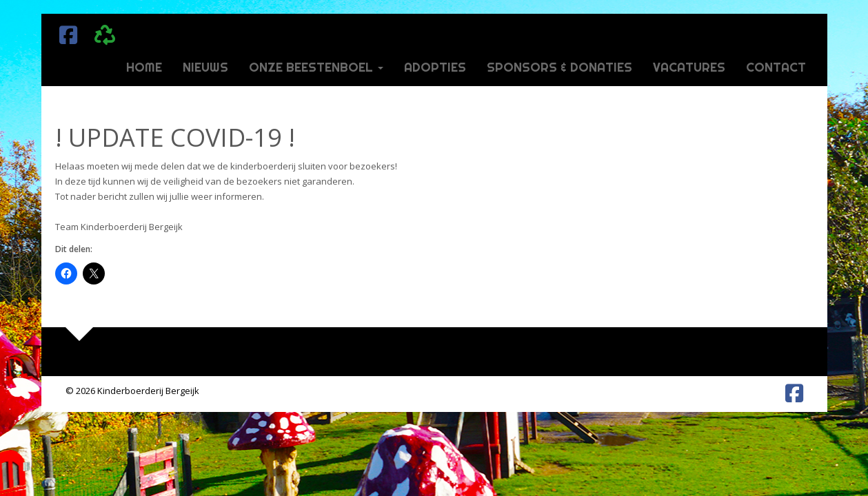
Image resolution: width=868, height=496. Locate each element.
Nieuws (205, 67)
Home (144, 67)
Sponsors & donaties (559, 67)
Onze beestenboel (316, 67)
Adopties (435, 67)
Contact (776, 67)
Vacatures (689, 67)
